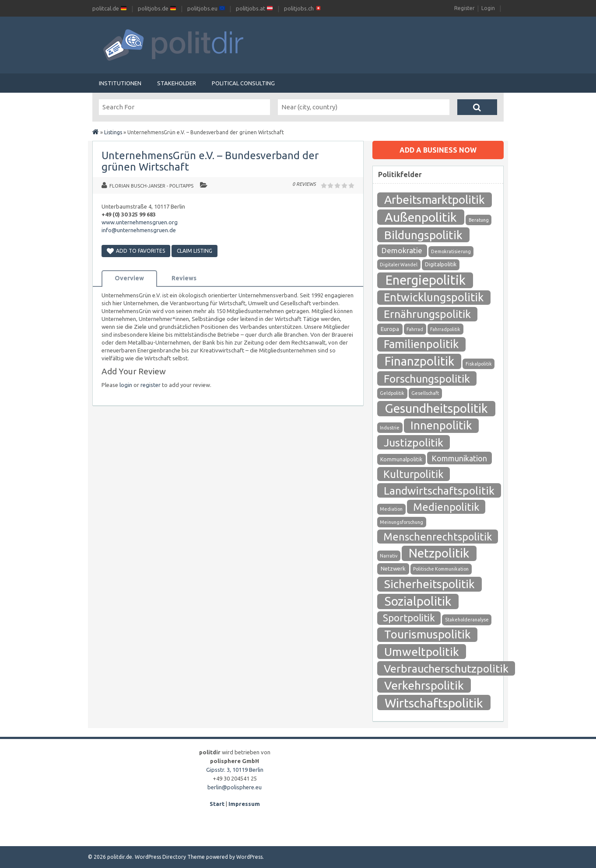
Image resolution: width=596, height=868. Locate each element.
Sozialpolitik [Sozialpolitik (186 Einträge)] (418, 601)
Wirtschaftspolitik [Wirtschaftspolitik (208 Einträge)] (434, 703)
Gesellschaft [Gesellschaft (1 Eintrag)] (425, 393)
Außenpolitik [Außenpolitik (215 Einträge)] (421, 217)
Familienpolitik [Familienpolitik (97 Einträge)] (421, 344)
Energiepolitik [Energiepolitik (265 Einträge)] (425, 280)
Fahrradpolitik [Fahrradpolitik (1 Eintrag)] (445, 329)
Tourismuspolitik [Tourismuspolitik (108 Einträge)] (428, 634)
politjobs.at (254, 8)
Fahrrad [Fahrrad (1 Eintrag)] (415, 329)
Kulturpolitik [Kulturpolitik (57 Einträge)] (414, 474)
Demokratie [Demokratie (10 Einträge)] (402, 250)
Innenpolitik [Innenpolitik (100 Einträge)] (441, 425)
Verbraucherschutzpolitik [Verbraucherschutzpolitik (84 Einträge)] (446, 669)
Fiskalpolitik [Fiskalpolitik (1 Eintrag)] (479, 364)
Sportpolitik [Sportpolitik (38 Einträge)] (409, 618)
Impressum (244, 804)
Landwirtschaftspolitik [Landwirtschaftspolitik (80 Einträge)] (439, 491)
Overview (129, 278)
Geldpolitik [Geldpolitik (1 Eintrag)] (392, 393)
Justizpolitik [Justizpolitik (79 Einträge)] (414, 443)
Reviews (184, 278)
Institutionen (120, 83)
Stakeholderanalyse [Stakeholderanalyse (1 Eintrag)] (467, 620)
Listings (113, 132)
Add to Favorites (136, 251)
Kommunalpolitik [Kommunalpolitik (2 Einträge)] (401, 459)
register (151, 385)
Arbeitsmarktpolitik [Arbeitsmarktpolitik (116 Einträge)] (435, 200)
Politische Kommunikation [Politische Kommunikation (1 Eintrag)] (441, 569)
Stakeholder (177, 83)
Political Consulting (243, 83)
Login (488, 8)
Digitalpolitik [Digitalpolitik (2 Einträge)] (441, 264)
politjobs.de (157, 8)
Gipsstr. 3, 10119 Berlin (235, 770)
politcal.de (109, 8)
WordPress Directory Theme (170, 857)
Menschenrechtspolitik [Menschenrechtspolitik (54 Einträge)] (438, 537)
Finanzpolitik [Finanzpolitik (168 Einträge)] (419, 361)
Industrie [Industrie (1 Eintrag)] (390, 428)
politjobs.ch (303, 8)
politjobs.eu (206, 8)
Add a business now (438, 150)
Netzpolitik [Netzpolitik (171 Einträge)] (439, 553)
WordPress (249, 857)
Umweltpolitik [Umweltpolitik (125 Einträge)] (422, 652)
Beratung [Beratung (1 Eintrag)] (479, 220)
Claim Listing (195, 251)
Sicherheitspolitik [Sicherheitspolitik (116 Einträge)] (429, 584)
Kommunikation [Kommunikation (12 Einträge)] (459, 458)
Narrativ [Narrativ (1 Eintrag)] (389, 556)
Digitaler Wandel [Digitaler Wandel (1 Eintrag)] (399, 265)
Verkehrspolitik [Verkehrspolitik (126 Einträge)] (424, 685)
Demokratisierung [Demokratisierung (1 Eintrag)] (451, 251)
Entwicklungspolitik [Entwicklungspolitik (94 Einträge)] (434, 297)
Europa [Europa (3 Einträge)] (390, 329)
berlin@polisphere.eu (235, 787)
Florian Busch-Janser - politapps (151, 186)
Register (465, 8)
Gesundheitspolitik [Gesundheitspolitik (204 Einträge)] (436, 408)
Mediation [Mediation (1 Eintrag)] (391, 509)
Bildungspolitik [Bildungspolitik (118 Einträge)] (423, 235)
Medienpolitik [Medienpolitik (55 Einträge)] (446, 507)
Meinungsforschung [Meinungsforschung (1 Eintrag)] (401, 522)
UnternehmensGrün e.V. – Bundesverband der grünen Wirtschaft (210, 161)
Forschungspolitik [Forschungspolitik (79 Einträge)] (427, 379)
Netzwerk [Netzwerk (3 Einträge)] (393, 569)
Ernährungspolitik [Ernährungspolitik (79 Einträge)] (427, 314)
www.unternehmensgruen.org (140, 222)
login (126, 385)
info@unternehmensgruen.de (139, 230)
